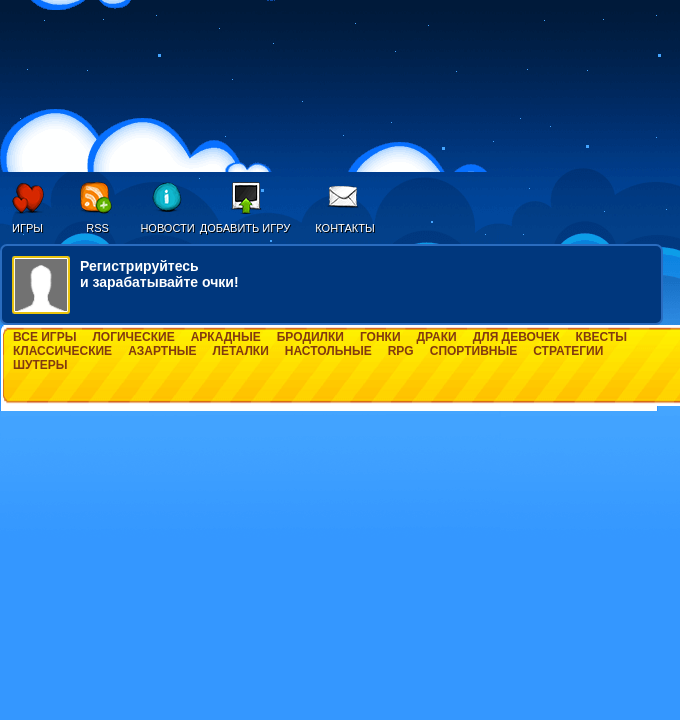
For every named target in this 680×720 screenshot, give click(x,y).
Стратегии (568, 351)
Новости (167, 228)
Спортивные (474, 351)
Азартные (162, 351)
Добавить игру (245, 228)
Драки (437, 337)
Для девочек (516, 337)
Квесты (601, 337)
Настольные (328, 351)
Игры (27, 228)
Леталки (241, 351)
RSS (97, 228)
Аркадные (226, 337)
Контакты (344, 228)
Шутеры (40, 365)
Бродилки (310, 337)
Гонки (380, 337)
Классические (62, 351)
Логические (133, 337)
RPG (401, 351)
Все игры (44, 337)
